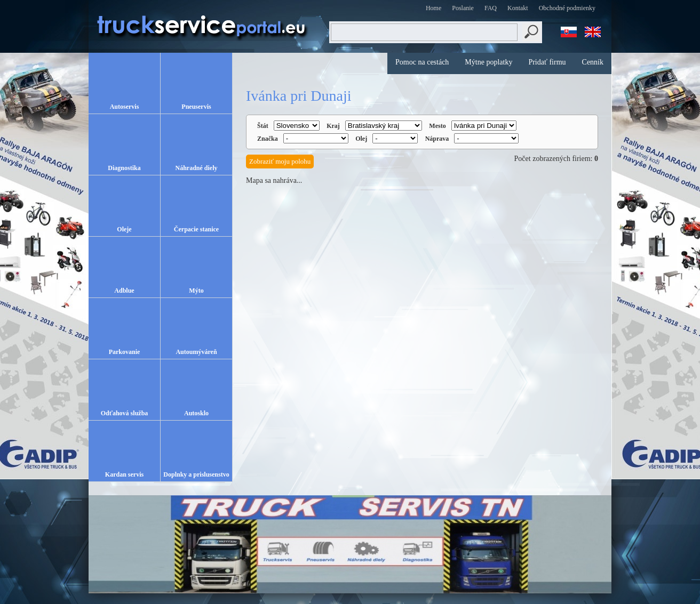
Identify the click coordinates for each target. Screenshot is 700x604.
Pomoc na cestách (422, 62)
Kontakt (518, 8)
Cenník (593, 62)
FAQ (491, 8)
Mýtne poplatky (488, 62)
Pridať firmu (547, 62)
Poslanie (463, 8)
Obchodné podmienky (567, 8)
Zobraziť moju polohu (280, 161)
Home (433, 8)
